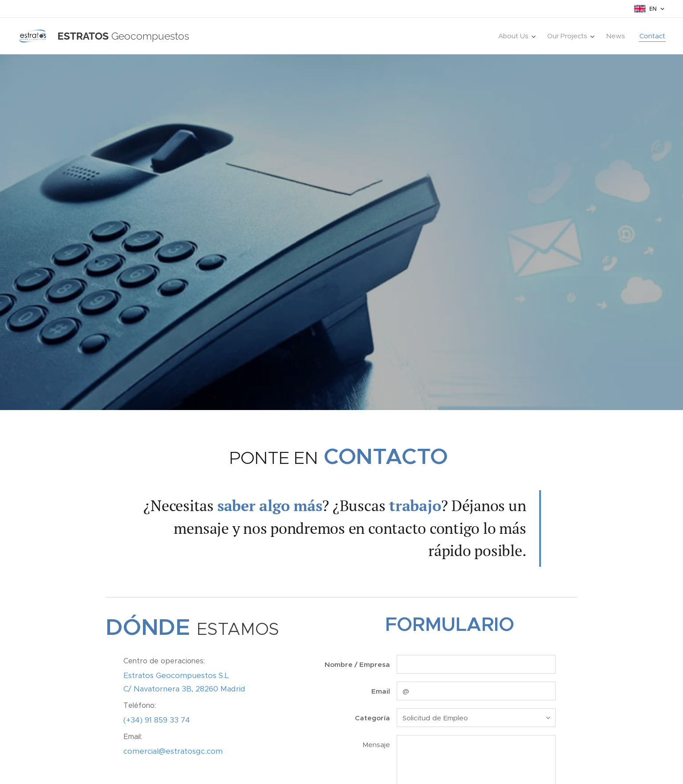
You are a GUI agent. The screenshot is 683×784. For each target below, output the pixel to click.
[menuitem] (518, 36)
